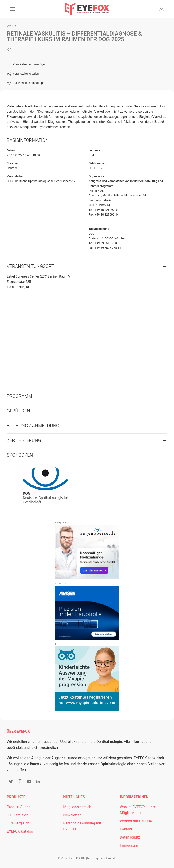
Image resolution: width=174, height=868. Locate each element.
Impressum (129, 845)
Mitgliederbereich (77, 807)
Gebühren (18, 411)
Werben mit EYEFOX (136, 821)
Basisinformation (28, 140)
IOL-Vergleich (17, 815)
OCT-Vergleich (18, 823)
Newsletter (72, 815)
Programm (19, 396)
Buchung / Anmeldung (33, 426)
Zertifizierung (24, 440)
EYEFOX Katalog (20, 831)
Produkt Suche (19, 807)
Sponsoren (20, 455)
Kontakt (126, 829)
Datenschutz (130, 837)
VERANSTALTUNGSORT (30, 266)
